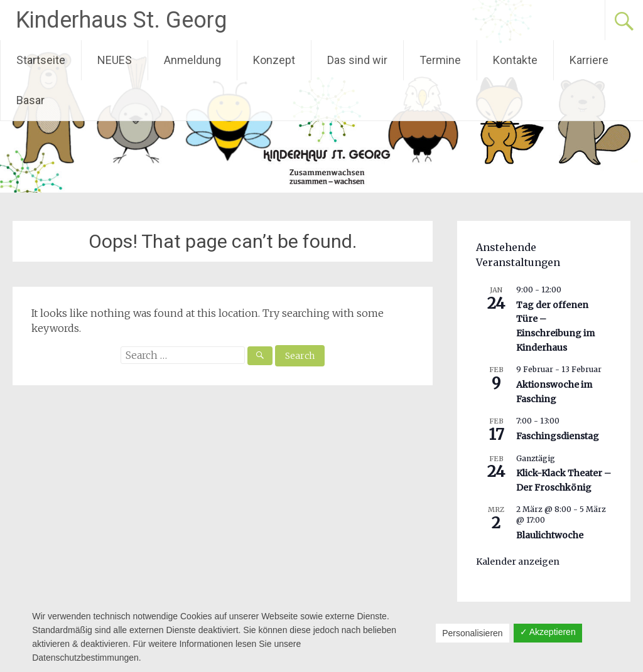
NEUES (115, 60)
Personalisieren (473, 633)
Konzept (274, 60)
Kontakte (515, 60)
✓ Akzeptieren (548, 632)
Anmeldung (192, 60)
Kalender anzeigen (518, 562)
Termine (440, 60)
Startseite (41, 60)
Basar (30, 100)
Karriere (589, 60)
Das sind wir (357, 60)
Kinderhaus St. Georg (121, 20)
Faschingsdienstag (558, 436)
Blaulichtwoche (550, 535)
